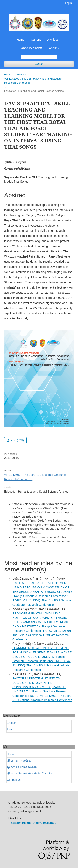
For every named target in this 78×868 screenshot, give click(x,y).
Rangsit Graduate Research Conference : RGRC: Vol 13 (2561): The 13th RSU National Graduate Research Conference (42, 696)
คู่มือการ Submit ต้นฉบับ (22, 767)
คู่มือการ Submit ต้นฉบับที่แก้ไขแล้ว (29, 773)
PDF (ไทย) (17, 440)
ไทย (9, 729)
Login (68, 3)
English (12, 723)
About (53, 48)
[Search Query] (39, 57)
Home (20, 40)
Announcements (32, 48)
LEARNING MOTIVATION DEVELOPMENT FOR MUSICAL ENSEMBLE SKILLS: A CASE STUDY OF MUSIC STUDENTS (42, 652)
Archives (53, 40)
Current (36, 40)
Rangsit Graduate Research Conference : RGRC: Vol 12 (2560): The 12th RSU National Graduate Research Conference (42, 600)
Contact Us (14, 780)
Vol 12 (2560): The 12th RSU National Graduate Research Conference (33, 81)
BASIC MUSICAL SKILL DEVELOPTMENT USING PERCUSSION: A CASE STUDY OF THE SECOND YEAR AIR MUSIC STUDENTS (42, 587)
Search (39, 64)
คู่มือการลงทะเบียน (19, 761)
